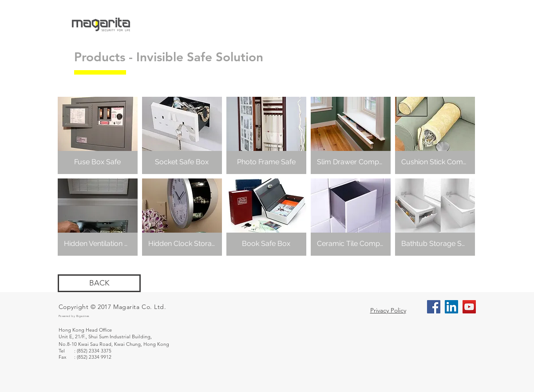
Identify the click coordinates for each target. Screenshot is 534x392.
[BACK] (99, 283)
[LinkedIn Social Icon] (451, 307)
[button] (98, 135)
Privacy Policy (388, 310)
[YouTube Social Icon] (469, 307)
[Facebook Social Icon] (434, 307)
